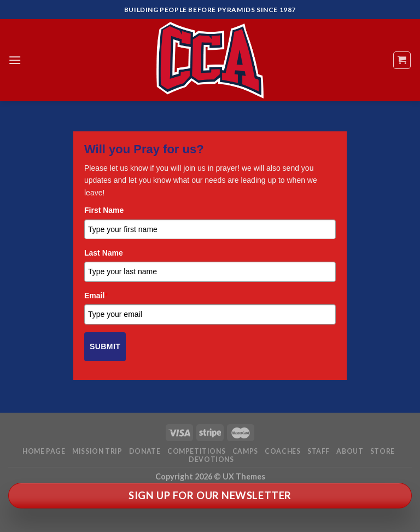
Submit (105, 346)
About (350, 451)
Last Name (104, 253)
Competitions (196, 451)
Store (383, 451)
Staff (319, 451)
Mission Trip (97, 451)
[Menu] (15, 60)
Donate (145, 451)
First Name (104, 210)
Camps (245, 451)
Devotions (211, 459)
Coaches (282, 451)
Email (96, 296)
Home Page (44, 451)
